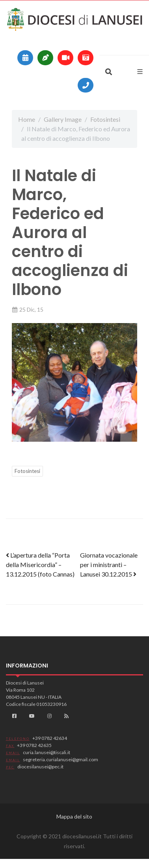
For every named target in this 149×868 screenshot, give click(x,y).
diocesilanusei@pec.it (40, 767)
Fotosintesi (105, 119)
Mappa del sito (74, 816)
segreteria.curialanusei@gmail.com (61, 759)
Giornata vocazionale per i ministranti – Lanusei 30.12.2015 (109, 564)
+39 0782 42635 (34, 745)
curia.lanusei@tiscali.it (47, 752)
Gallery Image (63, 119)
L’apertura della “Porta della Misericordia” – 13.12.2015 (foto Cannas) (40, 564)
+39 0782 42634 (50, 738)
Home (27, 119)
